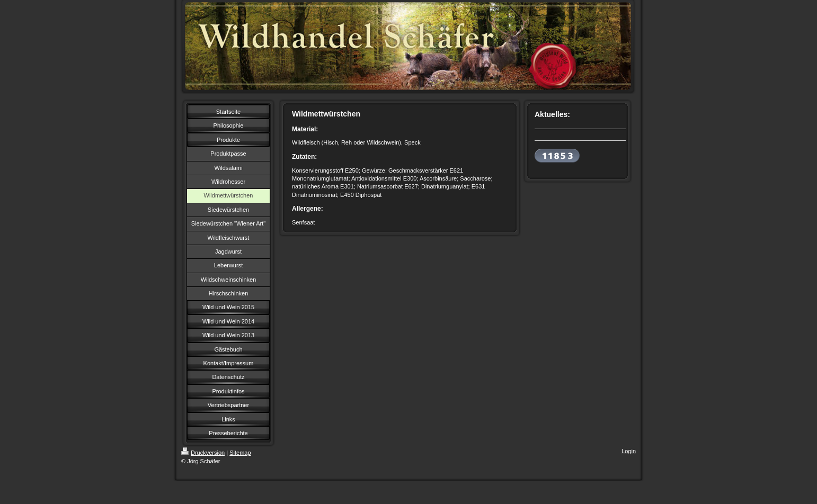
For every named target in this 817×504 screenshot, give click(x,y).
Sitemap (240, 453)
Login (629, 451)
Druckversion (203, 453)
